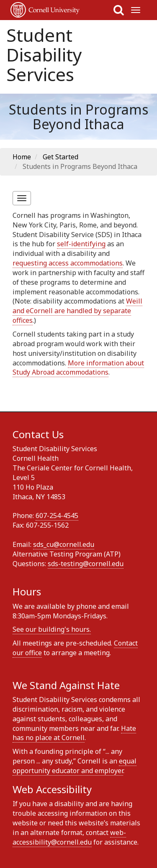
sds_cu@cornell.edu (64, 544)
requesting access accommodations (68, 263)
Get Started (60, 157)
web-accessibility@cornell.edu (69, 837)
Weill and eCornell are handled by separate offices (77, 311)
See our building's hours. (52, 629)
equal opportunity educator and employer (75, 766)
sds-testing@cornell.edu (86, 564)
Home (22, 157)
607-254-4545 (57, 516)
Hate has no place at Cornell (74, 733)
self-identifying (81, 244)
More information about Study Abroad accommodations (78, 368)
